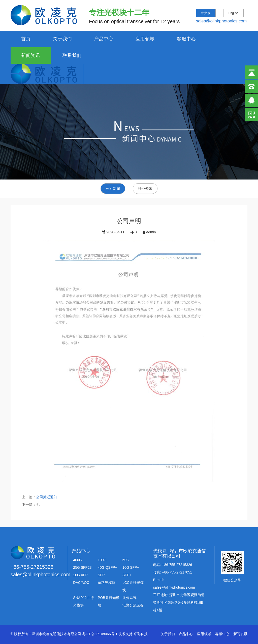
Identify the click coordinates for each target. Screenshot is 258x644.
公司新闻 (113, 189)
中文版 (206, 13)
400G (77, 560)
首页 (26, 39)
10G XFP (80, 575)
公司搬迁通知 (47, 497)
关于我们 (62, 39)
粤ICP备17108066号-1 (100, 634)
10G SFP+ (131, 567)
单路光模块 (107, 583)
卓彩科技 (141, 634)
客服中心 (186, 39)
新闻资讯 (31, 55)
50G (126, 560)
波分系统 (130, 598)
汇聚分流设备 (133, 605)
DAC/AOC (81, 583)
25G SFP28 (82, 567)
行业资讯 (145, 189)
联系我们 (72, 55)
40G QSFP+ (107, 567)
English (233, 13)
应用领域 (145, 39)
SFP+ (127, 575)
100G (102, 560)
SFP (101, 575)
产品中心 (104, 39)
